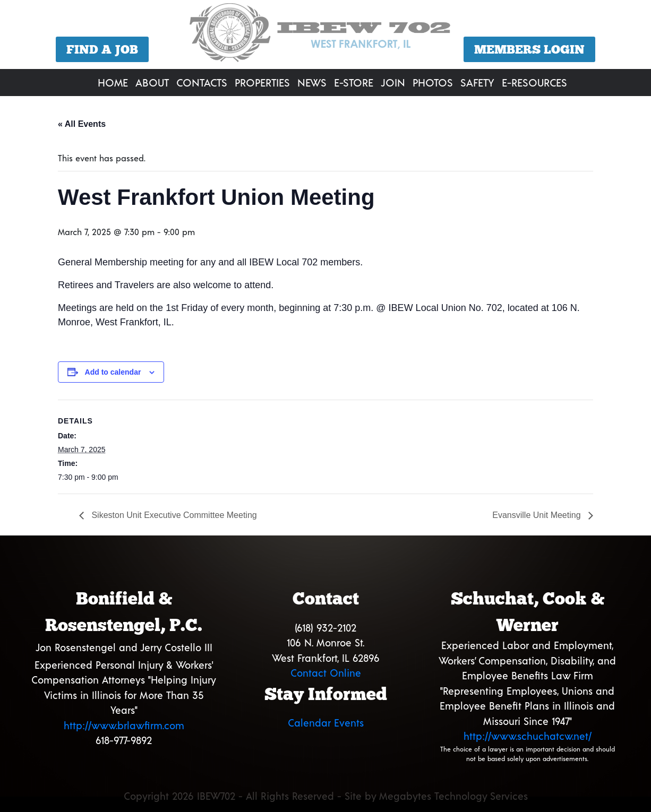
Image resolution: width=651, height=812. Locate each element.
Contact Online (326, 673)
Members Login (529, 49)
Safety (477, 82)
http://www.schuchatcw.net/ (528, 736)
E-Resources (534, 82)
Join (393, 82)
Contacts (202, 82)
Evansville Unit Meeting (538, 515)
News (312, 82)
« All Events (82, 124)
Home (113, 82)
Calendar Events (326, 723)
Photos (433, 82)
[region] (325, 36)
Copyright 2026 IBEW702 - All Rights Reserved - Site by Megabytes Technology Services (326, 796)
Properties (262, 82)
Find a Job (102, 49)
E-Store (354, 82)
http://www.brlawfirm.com (124, 725)
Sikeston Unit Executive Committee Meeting (173, 515)
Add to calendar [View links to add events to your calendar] (113, 372)
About (152, 82)
